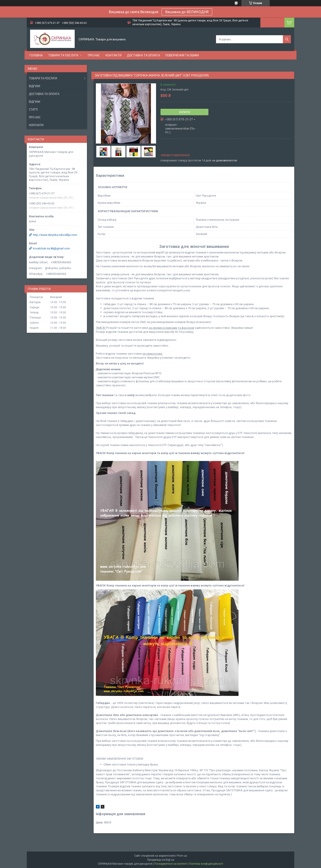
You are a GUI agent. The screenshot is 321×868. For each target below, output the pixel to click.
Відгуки (35, 86)
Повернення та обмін (182, 55)
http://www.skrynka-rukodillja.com (55, 235)
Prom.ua (182, 856)
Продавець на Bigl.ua (161, 860)
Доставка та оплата (143, 55)
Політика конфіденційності (206, 864)
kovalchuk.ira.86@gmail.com (51, 248)
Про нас (94, 55)
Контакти (113, 55)
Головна (36, 55)
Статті (33, 109)
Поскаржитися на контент (171, 864)
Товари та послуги (63, 55)
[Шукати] (287, 39)
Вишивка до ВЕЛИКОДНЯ (187, 12)
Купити (185, 112)
